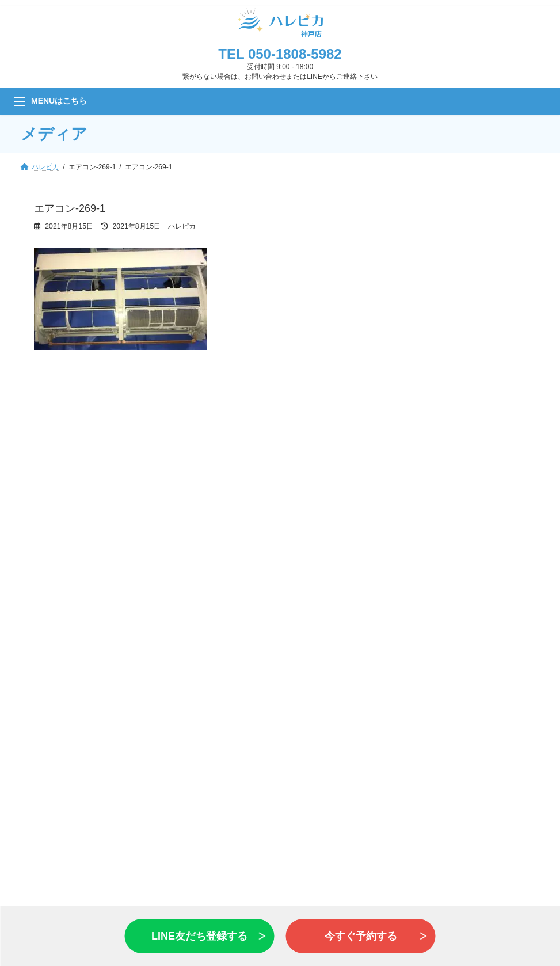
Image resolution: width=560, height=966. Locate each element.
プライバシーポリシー (481, 789)
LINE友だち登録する (199, 936)
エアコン (64, 632)
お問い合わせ (280, 477)
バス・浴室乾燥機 (83, 707)
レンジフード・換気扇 (92, 669)
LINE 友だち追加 (280, 533)
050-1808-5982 (295, 54)
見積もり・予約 (280, 421)
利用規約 (459, 802)
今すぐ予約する (361, 936)
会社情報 (459, 776)
